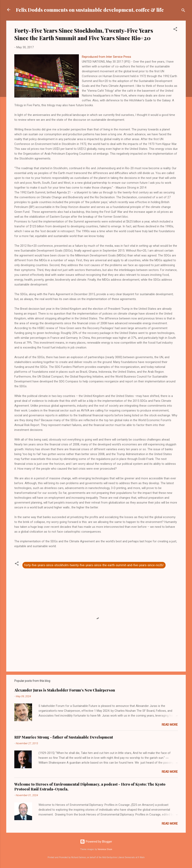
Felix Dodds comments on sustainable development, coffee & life (90, 10)
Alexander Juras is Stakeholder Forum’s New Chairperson (65, 690)
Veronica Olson (105, 849)
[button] (175, 30)
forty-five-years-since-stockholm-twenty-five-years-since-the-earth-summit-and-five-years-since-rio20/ (94, 565)
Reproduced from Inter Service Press (107, 57)
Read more (170, 725)
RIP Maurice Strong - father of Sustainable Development (64, 737)
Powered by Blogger (96, 842)
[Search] (183, 11)
